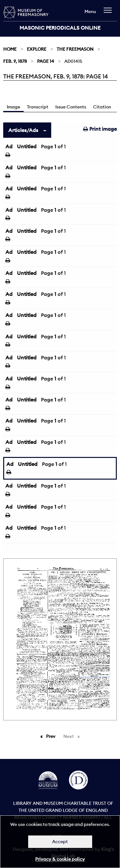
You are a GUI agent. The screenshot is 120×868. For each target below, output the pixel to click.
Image (13, 107)
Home (10, 49)
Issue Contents (71, 107)
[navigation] (109, 13)
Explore (37, 49)
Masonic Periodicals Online (60, 28)
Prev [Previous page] (52, 736)
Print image (100, 129)
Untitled (27, 146)
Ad (9, 146)
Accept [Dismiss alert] (60, 842)
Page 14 (46, 61)
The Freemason (75, 49)
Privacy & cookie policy (60, 859)
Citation (102, 107)
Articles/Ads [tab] (23, 130)
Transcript (38, 107)
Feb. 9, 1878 (15, 61)
